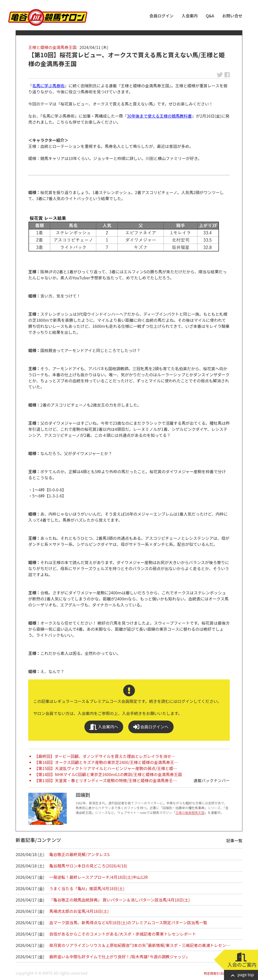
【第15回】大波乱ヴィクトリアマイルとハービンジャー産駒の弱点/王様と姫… (106, 768)
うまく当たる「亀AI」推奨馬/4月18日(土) (87, 888)
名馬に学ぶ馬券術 (48, 86)
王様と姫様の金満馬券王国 (52, 47)
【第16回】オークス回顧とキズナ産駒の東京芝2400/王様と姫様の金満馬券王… (106, 762)
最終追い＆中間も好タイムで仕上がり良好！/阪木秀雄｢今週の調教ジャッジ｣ (119, 957)
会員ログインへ (151, 727)
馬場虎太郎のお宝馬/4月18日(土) (79, 911)
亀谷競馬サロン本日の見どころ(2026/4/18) (88, 866)
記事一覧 (234, 840)
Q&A (210, 16)
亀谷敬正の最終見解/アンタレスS (79, 854)
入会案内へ (104, 727)
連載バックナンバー (212, 780)
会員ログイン (162, 16)
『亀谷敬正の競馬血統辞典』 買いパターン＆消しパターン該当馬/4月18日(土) (120, 900)
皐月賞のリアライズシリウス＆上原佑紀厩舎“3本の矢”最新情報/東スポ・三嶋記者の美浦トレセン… (140, 945)
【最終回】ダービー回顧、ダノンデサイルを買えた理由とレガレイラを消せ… (105, 756)
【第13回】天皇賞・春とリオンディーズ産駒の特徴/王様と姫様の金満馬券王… (106, 780)
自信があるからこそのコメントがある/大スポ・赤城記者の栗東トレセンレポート (123, 934)
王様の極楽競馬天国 (190, 813)
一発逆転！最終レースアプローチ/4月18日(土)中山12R (99, 877)
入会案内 (190, 16)
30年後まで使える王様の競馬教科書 (159, 116)
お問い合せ (232, 16)
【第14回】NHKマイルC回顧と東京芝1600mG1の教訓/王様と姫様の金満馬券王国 (108, 774)
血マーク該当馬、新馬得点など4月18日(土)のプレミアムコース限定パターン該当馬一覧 (128, 922)
